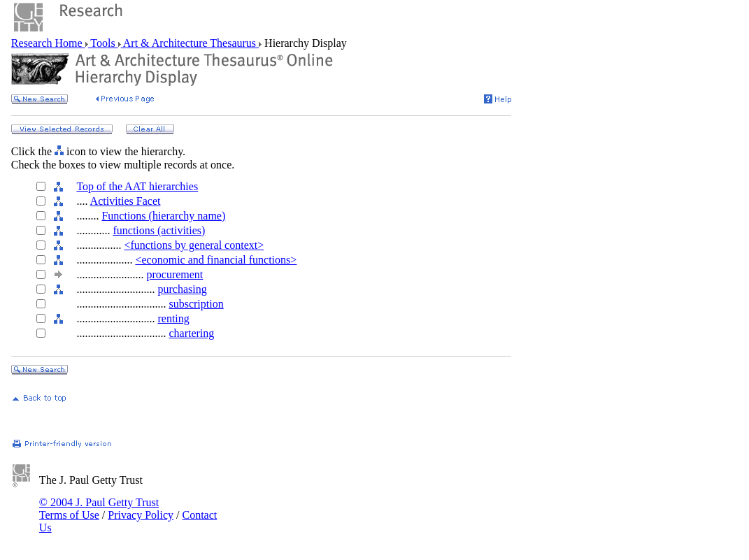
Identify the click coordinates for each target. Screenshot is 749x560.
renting (173, 318)
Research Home (48, 43)
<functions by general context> (194, 245)
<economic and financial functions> (216, 260)
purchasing (182, 289)
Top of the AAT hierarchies (137, 186)
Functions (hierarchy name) (163, 216)
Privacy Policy (141, 515)
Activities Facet (126, 201)
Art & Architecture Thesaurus (190, 43)
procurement (174, 274)
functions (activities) (159, 230)
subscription (196, 304)
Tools (103, 43)
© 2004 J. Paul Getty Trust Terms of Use (99, 509)
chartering (191, 333)
